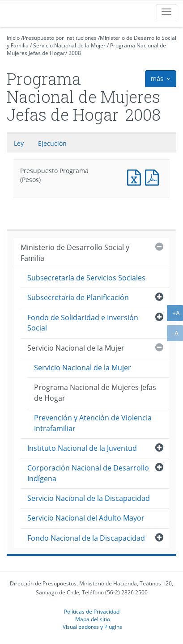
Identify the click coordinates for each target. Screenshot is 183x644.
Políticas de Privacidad (92, 611)
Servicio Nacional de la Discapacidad (89, 498)
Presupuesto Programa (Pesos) (136, 176)
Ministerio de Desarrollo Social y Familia (75, 252)
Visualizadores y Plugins (92, 627)
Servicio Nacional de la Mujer (69, 45)
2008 (75, 53)
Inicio (13, 38)
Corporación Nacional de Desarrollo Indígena (88, 473)
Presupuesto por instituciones (60, 38)
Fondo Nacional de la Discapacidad (86, 538)
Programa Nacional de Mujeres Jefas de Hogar (95, 392)
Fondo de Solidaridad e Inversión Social (83, 323)
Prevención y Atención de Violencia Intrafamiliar (93, 423)
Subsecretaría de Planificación (78, 297)
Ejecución (52, 143)
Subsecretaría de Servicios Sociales (86, 278)
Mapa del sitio (93, 619)
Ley (19, 143)
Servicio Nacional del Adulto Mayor (86, 518)
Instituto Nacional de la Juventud (82, 448)
